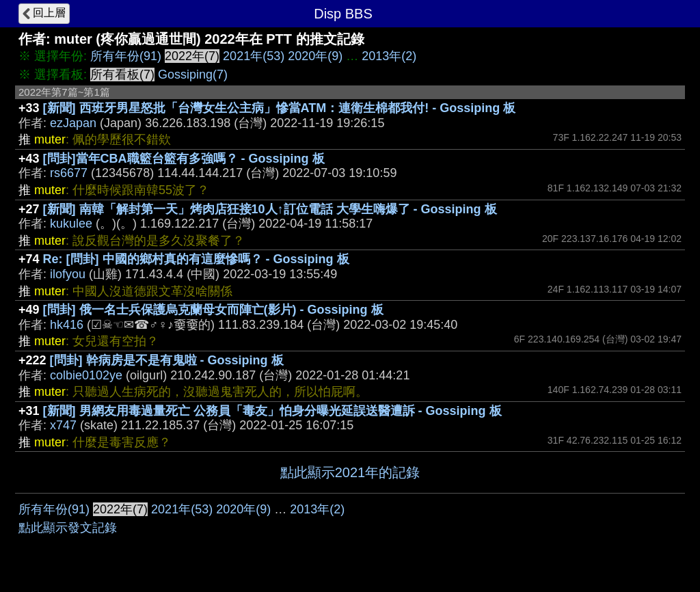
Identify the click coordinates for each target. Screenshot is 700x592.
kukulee (71, 224)
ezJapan (73, 123)
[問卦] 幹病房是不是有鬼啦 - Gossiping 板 (167, 360)
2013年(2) (389, 56)
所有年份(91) (126, 56)
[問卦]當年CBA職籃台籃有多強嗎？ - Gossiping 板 (184, 159)
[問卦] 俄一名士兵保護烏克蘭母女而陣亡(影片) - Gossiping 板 (213, 310)
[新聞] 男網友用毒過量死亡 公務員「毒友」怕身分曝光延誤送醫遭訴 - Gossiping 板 (272, 411)
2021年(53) (254, 56)
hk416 (67, 325)
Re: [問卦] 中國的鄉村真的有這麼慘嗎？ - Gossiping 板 (196, 259)
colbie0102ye (86, 375)
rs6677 (69, 173)
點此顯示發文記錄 (68, 528)
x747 (63, 425)
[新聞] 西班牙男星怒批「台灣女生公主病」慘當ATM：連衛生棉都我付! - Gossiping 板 (280, 108)
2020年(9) (315, 56)
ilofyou (68, 274)
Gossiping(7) (193, 75)
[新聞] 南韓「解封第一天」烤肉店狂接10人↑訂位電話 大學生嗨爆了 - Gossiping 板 (270, 209)
